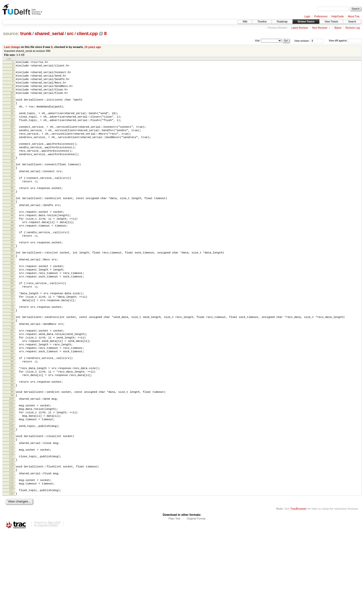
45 (12, 237)
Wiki (245, 22)
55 (12, 277)
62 (12, 304)
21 (12, 142)
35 (12, 198)
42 (12, 225)
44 (12, 234)
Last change (12, 47)
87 (12, 404)
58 (12, 289)
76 (12, 359)
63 (12, 309)
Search (352, 22)
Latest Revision (300, 28)
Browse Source (306, 22)
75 (12, 356)
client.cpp (87, 33)
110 (11, 495)
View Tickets (331, 22)
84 (12, 392)
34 (12, 195)
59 (12, 293)
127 (11, 561)
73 (12, 348)
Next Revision (320, 28)
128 (11, 565)
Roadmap (282, 22)
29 (12, 175)
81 (12, 379)
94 (12, 432)
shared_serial (49, 33)
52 (12, 265)
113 (11, 507)
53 (12, 270)
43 (12, 229)
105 (11, 475)
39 (12, 214)
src (70, 33)
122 (11, 542)
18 (12, 130)
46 (12, 241)
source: (11, 33)
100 (11, 455)
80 (12, 375)
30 (12, 179)
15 (12, 119)
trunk (26, 33)
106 (11, 479)
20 (12, 138)
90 (12, 416)
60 (12, 297)
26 (12, 162)
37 (12, 206)
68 (12, 329)
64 (12, 313)
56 (12, 281)
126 (11, 557)
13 (12, 110)
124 (11, 549)
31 (12, 182)
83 (12, 388)
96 (12, 439)
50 (12, 258)
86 (12, 400)
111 (11, 498)
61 (12, 300)
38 (12, 209)
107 (11, 483)
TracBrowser (298, 580)
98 (12, 447)
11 (12, 103)
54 (12, 273)
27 (12, 166)
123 (11, 546)
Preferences (321, 16)
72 (12, 344)
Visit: (258, 40)
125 (11, 553)
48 (12, 250)
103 (11, 467)
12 (12, 106)
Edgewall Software (48, 597)
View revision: (302, 41)
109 (11, 491)
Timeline (262, 22)
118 (11, 526)
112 (11, 502)
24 (12, 155)
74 (12, 352)
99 (12, 451)
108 (11, 487)
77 (12, 363)
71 (12, 340)
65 (12, 317)
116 (11, 518)
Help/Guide (338, 16)
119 (11, 530)
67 (12, 324)
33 (12, 190)
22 (12, 146)
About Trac (354, 16)
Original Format (196, 590)
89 (12, 412)
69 (12, 332)
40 (12, 218)
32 (12, 186)
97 (12, 443)
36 (12, 202)
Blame (338, 28)
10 (12, 99)
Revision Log (353, 28)
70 (12, 336)
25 (12, 158)
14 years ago (93, 47)
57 (12, 284)
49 (12, 254)
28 (12, 170)
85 (12, 396)
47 (12, 245)
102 (11, 462)
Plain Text (174, 590)
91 (12, 419)
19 (12, 135)
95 (12, 435)
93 (12, 428)
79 (12, 372)
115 (11, 514)
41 (12, 221)
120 (11, 533)
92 (12, 423)
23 (12, 150)
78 (12, 368)
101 (11, 459)
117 (11, 521)
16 (12, 122)
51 (12, 261)
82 (12, 383)
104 (11, 471)
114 (11, 511)
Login (307, 16)
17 (12, 126)
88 (12, 408)
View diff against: (345, 41)
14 (12, 115)
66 (12, 320)
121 (11, 537)
